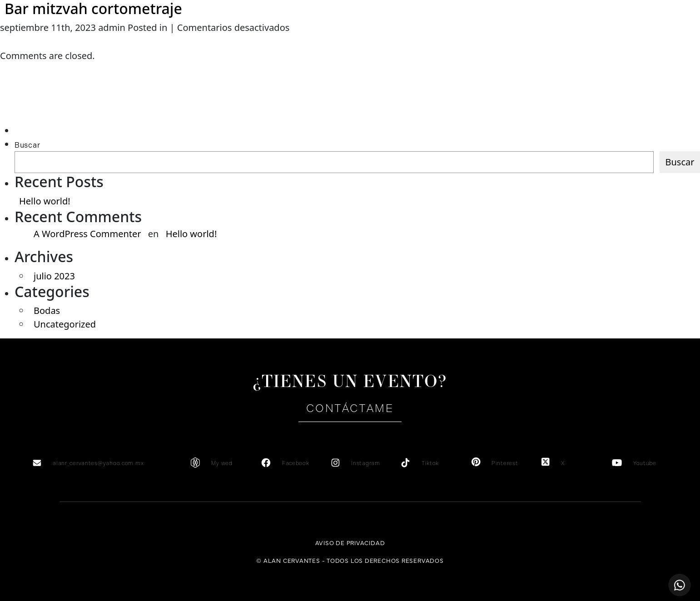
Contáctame (350, 408)
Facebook (296, 463)
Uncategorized (65, 324)
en (650, 41)
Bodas (47, 310)
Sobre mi (118, 41)
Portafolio (503, 41)
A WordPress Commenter (87, 234)
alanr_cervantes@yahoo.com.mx (98, 463)
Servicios (197, 41)
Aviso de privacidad (350, 542)
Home (39, 41)
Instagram (365, 463)
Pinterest (505, 463)
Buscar (27, 145)
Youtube (645, 463)
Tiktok (430, 463)
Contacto (582, 41)
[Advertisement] (57, 106)
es (633, 41)
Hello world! (45, 201)
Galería (422, 41)
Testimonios (276, 41)
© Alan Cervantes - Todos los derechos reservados (350, 560)
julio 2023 (54, 276)
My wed (222, 463)
